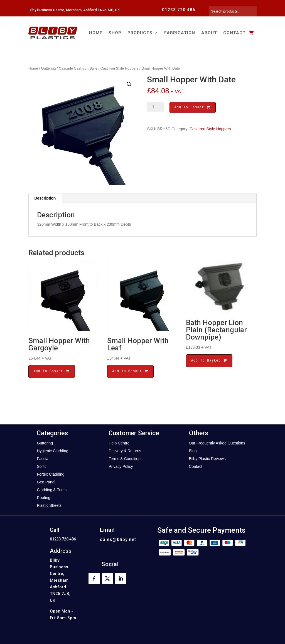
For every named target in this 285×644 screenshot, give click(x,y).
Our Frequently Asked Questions (217, 443)
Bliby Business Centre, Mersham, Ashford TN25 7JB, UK (74, 10)
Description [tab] (45, 198)
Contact (234, 33)
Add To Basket (193, 108)
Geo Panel (46, 482)
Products (140, 33)
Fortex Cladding (51, 474)
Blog (193, 451)
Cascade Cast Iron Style (78, 68)
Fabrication (180, 33)
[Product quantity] (155, 107)
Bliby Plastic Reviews (207, 459)
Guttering (49, 68)
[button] (129, 84)
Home (96, 33)
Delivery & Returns (125, 451)
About (209, 33)
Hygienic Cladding (52, 451)
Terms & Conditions (125, 459)
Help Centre (119, 443)
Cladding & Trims (52, 490)
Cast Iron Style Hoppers (120, 68)
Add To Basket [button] (51, 371)
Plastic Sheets (49, 505)
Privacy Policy (121, 466)
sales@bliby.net (118, 539)
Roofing (43, 498)
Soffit (41, 466)
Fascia (42, 459)
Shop (115, 33)
